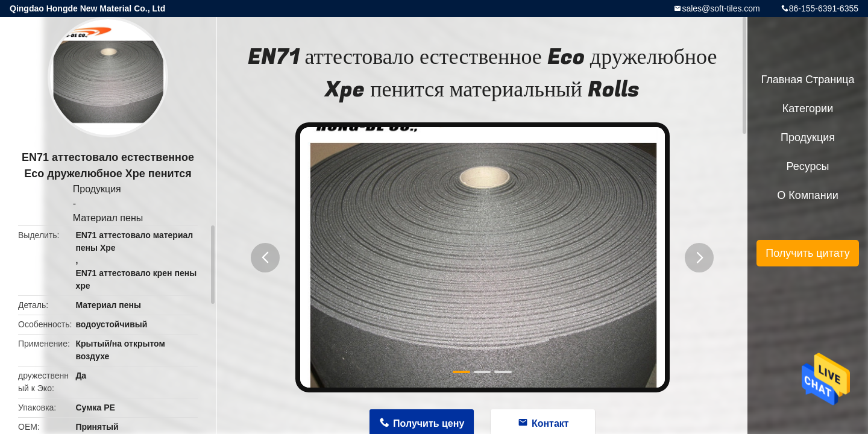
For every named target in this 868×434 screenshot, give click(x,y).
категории (808, 108)
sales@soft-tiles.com (721, 8)
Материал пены (108, 218)
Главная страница (807, 80)
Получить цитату (808, 253)
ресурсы (808, 166)
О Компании (808, 195)
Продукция (97, 189)
